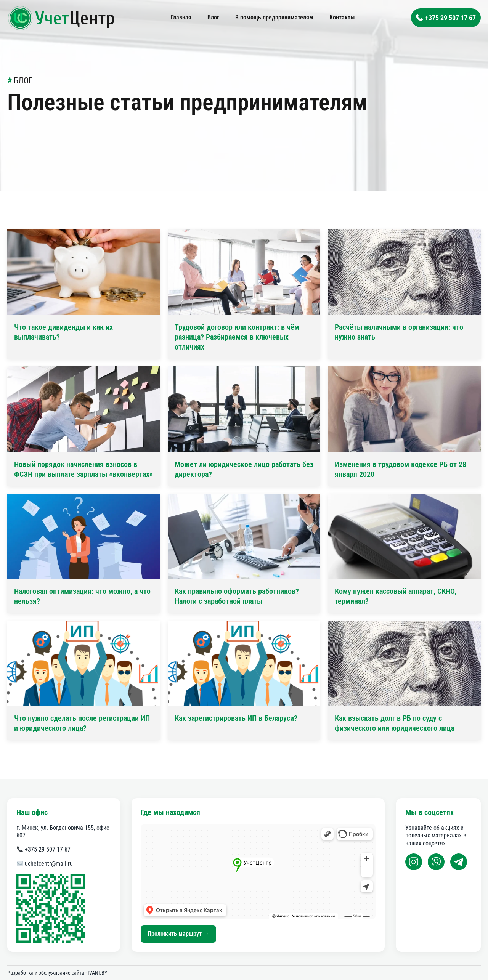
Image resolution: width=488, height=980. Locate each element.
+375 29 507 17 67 (44, 849)
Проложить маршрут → (178, 934)
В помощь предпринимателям (274, 17)
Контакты (342, 17)
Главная (181, 17)
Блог (213, 17)
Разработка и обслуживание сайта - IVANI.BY (57, 973)
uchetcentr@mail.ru (45, 864)
